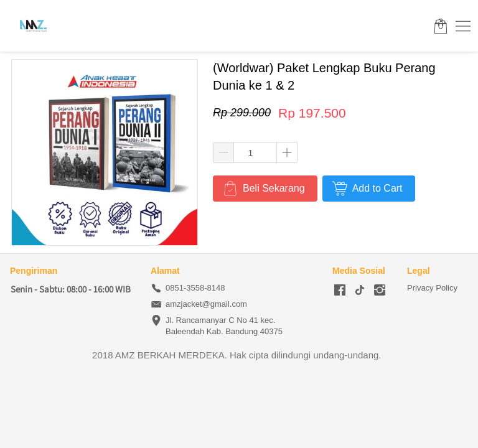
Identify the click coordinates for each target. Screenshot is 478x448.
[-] (340, 291)
